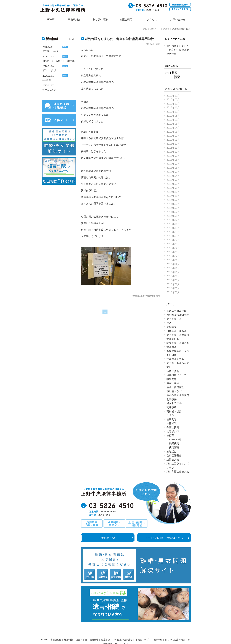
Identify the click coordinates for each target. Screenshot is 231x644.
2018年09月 (173, 156)
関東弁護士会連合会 (178, 343)
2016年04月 (173, 248)
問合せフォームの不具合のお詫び (59, 61)
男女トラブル (174, 403)
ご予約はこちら (108, 538)
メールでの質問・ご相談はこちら (164, 538)
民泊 (169, 323)
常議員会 (172, 347)
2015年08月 (173, 280)
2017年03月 (173, 208)
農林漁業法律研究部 (178, 315)
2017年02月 (173, 212)
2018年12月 (173, 144)
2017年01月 (173, 216)
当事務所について (177, 375)
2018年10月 (173, 152)
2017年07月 (173, 200)
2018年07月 (173, 164)
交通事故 (172, 407)
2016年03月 (173, 252)
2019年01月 (173, 140)
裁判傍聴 (174, 448)
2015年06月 (173, 288)
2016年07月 (173, 240)
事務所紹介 (74, 20)
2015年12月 (173, 264)
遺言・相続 (173, 383)
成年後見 (172, 327)
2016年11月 (173, 224)
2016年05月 (173, 244)
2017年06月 (173, 204)
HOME (51, 20)
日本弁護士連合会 (177, 331)
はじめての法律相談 (175, 631)
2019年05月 (173, 124)
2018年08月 (173, 160)
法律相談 (172, 423)
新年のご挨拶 (49, 70)
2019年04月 (173, 128)
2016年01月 (173, 260)
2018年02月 (173, 184)
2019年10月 (173, 112)
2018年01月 (173, 188)
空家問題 (172, 419)
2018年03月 (173, 180)
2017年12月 (173, 192)
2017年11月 (173, 196)
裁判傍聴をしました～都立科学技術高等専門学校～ (121, 39)
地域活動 (172, 452)
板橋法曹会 (173, 371)
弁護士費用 (126, 20)
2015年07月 (173, 284)
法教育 (170, 435)
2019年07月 (173, 120)
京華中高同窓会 (175, 359)
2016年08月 (173, 236)
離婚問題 (172, 379)
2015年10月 (173, 272)
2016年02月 (173, 256)
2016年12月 (173, 220)
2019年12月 (173, 104)
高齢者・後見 (174, 411)
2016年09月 (173, 232)
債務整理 (94, 631)
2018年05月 (173, 172)
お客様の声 (173, 432)
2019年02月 (173, 136)
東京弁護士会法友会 (178, 472)
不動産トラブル (175, 391)
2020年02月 (173, 100)
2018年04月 (173, 176)
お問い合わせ (178, 20)
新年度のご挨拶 (50, 51)
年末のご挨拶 (49, 90)
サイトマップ (121, 636)
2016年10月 (173, 228)
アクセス (152, 20)
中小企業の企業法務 (178, 395)
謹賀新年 (47, 80)
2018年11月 (173, 148)
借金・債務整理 (175, 387)
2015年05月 (173, 292)
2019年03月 (173, 132)
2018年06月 (173, 168)
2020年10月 (173, 96)
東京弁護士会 (174, 319)
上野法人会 (173, 460)
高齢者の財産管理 (177, 311)
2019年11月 (173, 108)
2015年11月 (173, 268)
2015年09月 (173, 276)
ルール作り (175, 440)
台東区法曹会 (174, 456)
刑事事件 (172, 399)
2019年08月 (173, 116)
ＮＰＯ (170, 415)
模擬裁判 (174, 443)
